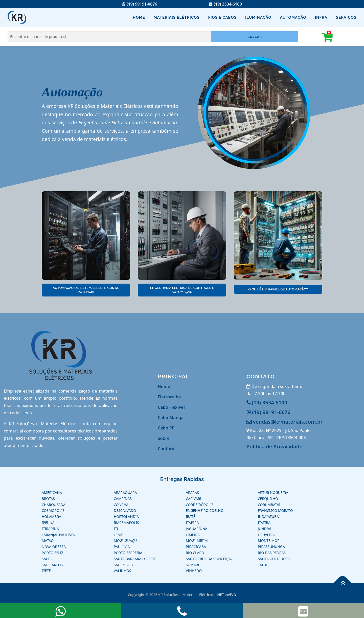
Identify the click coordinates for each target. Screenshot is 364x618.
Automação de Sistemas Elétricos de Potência (86, 290)
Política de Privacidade (274, 446)
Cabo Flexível (171, 407)
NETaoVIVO (227, 595)
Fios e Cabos (223, 17)
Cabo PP (166, 428)
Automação (293, 17)
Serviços (346, 17)
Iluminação (258, 17)
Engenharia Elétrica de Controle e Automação (182, 290)
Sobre (164, 438)
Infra (321, 17)
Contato (166, 449)
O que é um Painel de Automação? (278, 289)
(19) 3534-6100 (225, 4)
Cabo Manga (171, 417)
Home (139, 17)
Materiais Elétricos (177, 17)
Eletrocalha (169, 397)
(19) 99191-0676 (140, 4)
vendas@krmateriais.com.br (285, 422)
